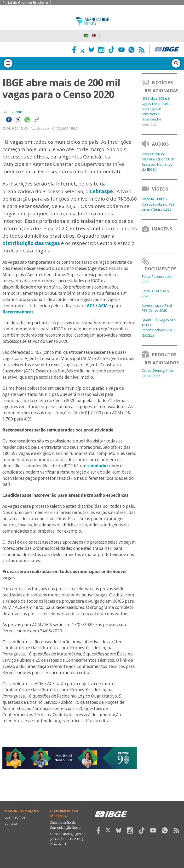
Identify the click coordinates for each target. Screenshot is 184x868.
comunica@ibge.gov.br (67, 834)
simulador (98, 466)
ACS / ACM (97, 306)
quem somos (15, 817)
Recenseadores (18, 312)
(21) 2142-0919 (62, 839)
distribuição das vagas (31, 243)
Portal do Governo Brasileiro (25, 3)
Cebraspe (101, 191)
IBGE (18, 112)
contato (11, 823)
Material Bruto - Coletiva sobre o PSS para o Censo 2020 (158, 204)
